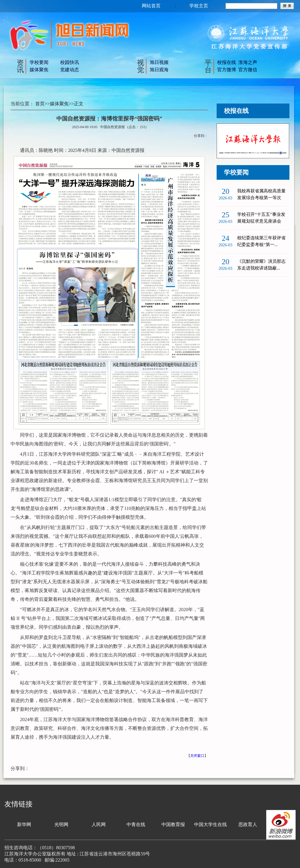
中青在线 (136, 824)
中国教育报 (173, 824)
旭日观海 (159, 70)
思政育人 (248, 824)
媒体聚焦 (39, 70)
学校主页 (199, 6)
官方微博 (227, 70)
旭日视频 (159, 62)
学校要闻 (39, 62)
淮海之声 (248, 62)
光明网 (61, 824)
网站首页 (151, 6)
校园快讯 (70, 62)
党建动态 (70, 70)
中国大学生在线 (210, 824)
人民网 (99, 824)
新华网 (24, 824)
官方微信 (248, 70)
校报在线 (227, 62)
